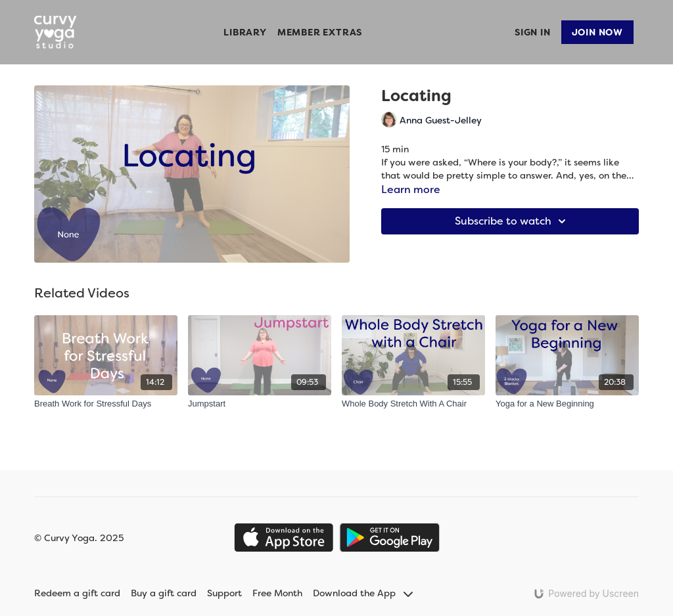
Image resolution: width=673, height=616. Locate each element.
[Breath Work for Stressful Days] (106, 404)
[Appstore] (284, 538)
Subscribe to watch (512, 221)
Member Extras (320, 32)
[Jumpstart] (260, 404)
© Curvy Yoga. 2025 (79, 538)
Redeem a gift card (77, 593)
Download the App (363, 593)
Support (224, 593)
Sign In (533, 32)
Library (245, 32)
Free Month (277, 593)
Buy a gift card (164, 593)
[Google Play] (390, 538)
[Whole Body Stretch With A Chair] (413, 404)
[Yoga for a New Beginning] (567, 404)
